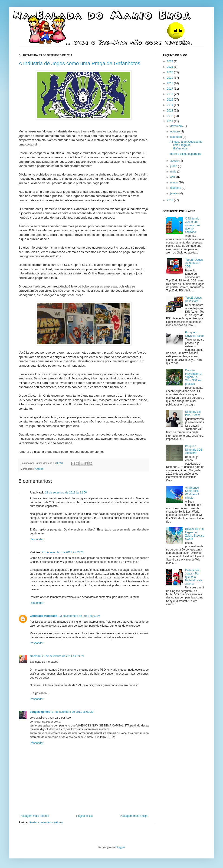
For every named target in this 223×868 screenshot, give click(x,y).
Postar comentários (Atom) (46, 822)
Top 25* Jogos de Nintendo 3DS (194, 263)
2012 (171, 116)
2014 (171, 105)
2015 (171, 100)
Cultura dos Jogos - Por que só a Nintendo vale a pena (194, 577)
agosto (175, 161)
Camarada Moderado (44, 616)
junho (174, 166)
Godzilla (35, 656)
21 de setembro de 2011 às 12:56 (66, 493)
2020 (171, 72)
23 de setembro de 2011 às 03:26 (80, 616)
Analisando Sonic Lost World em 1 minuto (192, 493)
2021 (171, 67)
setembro (176, 137)
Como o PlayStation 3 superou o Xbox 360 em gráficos (193, 377)
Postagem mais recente (34, 816)
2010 (171, 200)
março (175, 182)
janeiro (175, 193)
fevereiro (176, 188)
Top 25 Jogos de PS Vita (193, 299)
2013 (171, 111)
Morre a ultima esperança (185, 154)
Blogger (120, 847)
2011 (171, 121)
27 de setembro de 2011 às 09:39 (72, 712)
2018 (171, 83)
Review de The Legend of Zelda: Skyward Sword (195, 534)
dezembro (177, 126)
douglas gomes (40, 712)
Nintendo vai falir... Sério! (193, 413)
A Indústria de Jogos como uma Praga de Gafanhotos (79, 63)
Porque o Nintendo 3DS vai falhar (194, 450)
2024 (171, 61)
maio (174, 172)
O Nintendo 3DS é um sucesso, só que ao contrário (192, 225)
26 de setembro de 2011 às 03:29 (63, 656)
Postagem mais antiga (134, 816)
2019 (171, 78)
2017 (171, 89)
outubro (175, 132)
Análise (39, 469)
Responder (37, 539)
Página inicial (84, 816)
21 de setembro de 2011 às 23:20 (63, 552)
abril (173, 177)
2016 (171, 94)
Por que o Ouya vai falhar (195, 334)
